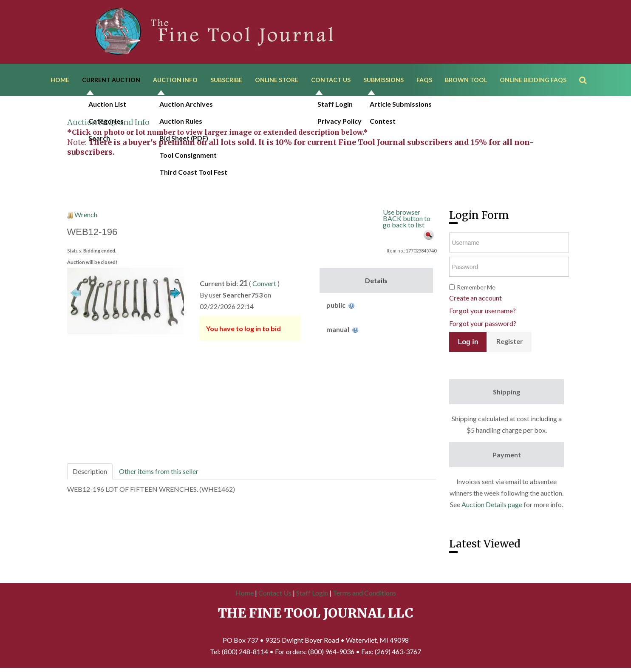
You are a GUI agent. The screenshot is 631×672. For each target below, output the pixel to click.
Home (60, 80)
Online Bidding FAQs (533, 80)
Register (510, 341)
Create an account (475, 298)
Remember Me (476, 287)
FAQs (424, 80)
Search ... (587, 68)
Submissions (383, 80)
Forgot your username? (482, 310)
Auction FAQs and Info (108, 122)
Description (90, 471)
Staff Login (312, 593)
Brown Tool (466, 80)
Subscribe (226, 80)
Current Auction (111, 80)
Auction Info (175, 80)
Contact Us (331, 80)
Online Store (277, 80)
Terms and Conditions (364, 593)
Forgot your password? (483, 323)
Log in (468, 342)
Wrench (86, 214)
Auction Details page (492, 504)
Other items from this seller (159, 471)
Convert (264, 283)
